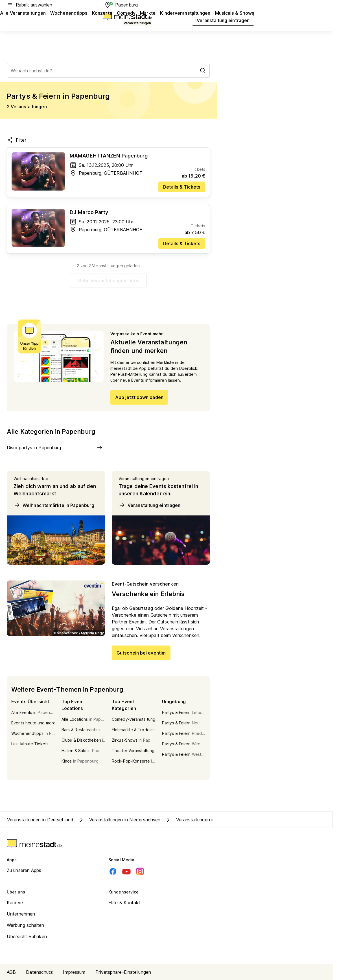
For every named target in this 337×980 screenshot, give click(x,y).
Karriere (15, 903)
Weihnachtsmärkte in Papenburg (54, 505)
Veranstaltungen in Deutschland (40, 820)
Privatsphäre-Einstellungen (123, 972)
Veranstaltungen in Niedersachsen (119, 820)
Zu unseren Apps (24, 870)
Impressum (74, 972)
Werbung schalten (26, 925)
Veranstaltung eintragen (149, 505)
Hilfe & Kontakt (124, 903)
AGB (11, 972)
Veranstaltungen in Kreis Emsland (205, 820)
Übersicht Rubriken (27, 936)
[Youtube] (126, 871)
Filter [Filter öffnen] (17, 140)
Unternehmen (21, 914)
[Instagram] (140, 871)
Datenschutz (39, 972)
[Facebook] (113, 871)
